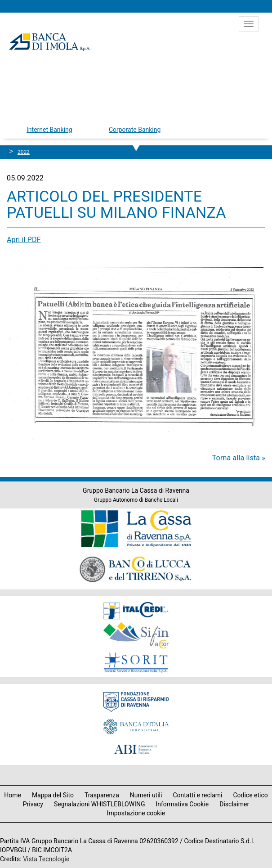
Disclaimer (234, 804)
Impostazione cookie (136, 813)
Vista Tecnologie (46, 859)
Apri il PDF (24, 240)
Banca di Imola (49, 42)
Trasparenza (102, 795)
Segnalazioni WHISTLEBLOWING (100, 804)
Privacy (33, 804)
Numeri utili (146, 795)
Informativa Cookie (182, 804)
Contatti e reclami (197, 795)
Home (13, 795)
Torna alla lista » (239, 458)
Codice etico (250, 795)
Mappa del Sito (53, 795)
